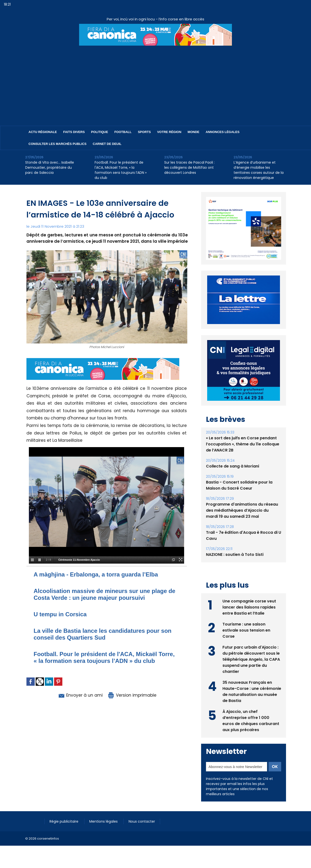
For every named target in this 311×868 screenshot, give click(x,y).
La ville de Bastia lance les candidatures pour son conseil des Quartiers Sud (103, 634)
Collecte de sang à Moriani (233, 466)
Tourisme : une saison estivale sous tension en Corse (246, 630)
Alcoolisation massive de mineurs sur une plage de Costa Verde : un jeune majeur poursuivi (105, 594)
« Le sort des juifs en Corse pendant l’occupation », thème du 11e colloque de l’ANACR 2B (243, 444)
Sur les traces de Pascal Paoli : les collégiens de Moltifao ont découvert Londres (189, 167)
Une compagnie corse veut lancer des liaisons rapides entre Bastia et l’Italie (249, 607)
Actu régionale (43, 132)
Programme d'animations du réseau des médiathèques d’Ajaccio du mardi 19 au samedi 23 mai (242, 510)
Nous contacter (142, 821)
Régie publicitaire (64, 821)
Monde (193, 132)
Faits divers (74, 132)
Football (123, 132)
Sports (144, 132)
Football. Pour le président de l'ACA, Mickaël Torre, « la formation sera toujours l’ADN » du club (121, 170)
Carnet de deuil (107, 144)
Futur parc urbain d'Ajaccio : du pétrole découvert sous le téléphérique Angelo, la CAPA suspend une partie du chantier (251, 659)
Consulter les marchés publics (58, 144)
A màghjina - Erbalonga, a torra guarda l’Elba (96, 574)
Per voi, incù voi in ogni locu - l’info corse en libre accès (155, 19)
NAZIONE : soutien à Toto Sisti (235, 555)
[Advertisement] (155, 82)
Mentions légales (104, 821)
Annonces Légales (223, 132)
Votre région (169, 132)
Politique (99, 132)
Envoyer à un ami (80, 695)
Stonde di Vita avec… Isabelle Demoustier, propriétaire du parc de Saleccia (50, 167)
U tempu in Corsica (60, 614)
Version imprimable (132, 695)
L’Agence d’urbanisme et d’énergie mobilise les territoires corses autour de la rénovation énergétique (259, 170)
